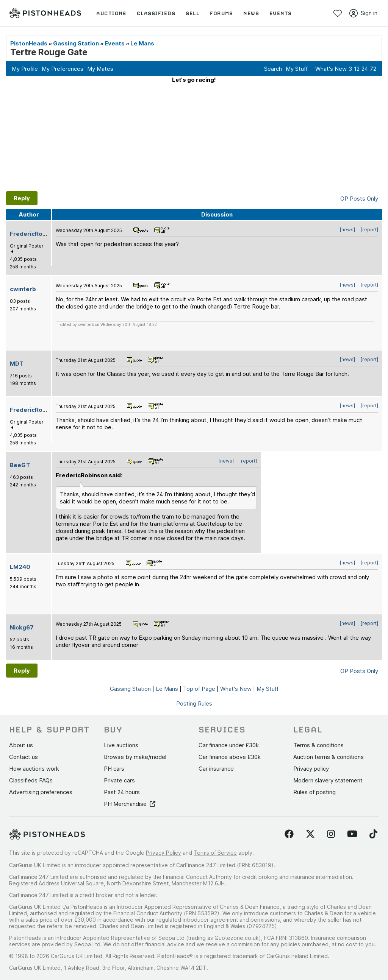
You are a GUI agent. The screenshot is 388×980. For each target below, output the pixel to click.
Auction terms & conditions (329, 757)
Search (273, 69)
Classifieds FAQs (31, 780)
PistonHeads (29, 43)
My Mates (100, 69)
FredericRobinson (36, 234)
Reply (22, 198)
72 (373, 69)
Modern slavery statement (328, 780)
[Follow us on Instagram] (331, 834)
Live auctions (121, 745)
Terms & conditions (318, 745)
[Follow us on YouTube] (352, 834)
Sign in (363, 13)
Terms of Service (215, 853)
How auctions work (34, 769)
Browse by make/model (135, 757)
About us (21, 745)
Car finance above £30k (230, 757)
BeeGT (20, 465)
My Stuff (297, 69)
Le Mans (142, 43)
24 (365, 69)
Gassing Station (76, 43)
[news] (347, 230)
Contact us (23, 757)
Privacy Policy (163, 853)
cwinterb (23, 289)
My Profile (25, 69)
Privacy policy (311, 769)
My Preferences (63, 69)
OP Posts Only (359, 199)
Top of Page (199, 689)
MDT (17, 364)
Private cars (119, 780)
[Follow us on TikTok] (373, 834)
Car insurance (216, 769)
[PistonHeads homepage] (45, 13)
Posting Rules (194, 703)
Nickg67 (22, 627)
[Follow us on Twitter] (310, 834)
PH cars (114, 769)
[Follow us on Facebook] (289, 834)
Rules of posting (314, 792)
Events (115, 43)
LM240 (20, 567)
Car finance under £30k (229, 745)
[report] (369, 230)
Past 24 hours (122, 792)
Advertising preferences (41, 792)
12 (357, 69)
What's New (331, 69)
